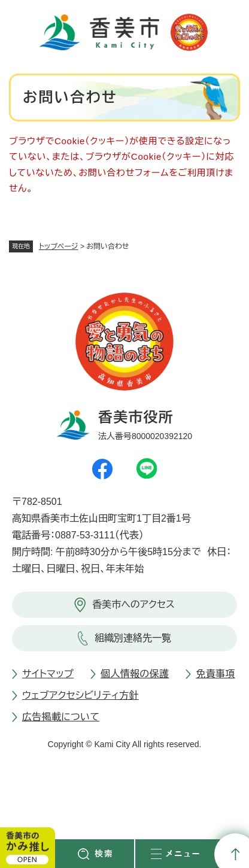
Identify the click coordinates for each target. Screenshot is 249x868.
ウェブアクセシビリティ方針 (81, 695)
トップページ (59, 246)
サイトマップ (48, 674)
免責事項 (215, 674)
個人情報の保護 (135, 674)
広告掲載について (61, 717)
